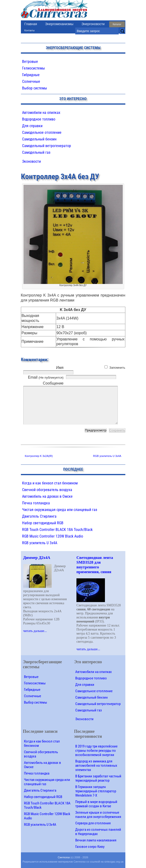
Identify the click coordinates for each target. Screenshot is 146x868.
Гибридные (31, 75)
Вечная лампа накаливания (96, 840)
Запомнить (117, 368)
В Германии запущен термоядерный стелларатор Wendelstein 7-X (96, 791)
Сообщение (53, 383)
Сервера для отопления (93, 823)
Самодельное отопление (42, 132)
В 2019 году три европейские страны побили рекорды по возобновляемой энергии (96, 751)
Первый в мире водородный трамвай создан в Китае (96, 804)
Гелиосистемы (33, 68)
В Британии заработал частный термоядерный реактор (98, 778)
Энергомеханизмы (59, 24)
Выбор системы (35, 88)
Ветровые (30, 62)
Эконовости (31, 161)
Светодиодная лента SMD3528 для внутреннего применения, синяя (95, 565)
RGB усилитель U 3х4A (107, 456)
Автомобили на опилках (41, 113)
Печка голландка (36, 503)
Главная (31, 24)
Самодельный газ (36, 152)
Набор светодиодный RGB (43, 523)
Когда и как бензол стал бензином (50, 483)
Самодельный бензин (39, 139)
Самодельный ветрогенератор (47, 146)
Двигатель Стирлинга (39, 516)
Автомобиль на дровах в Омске (47, 496)
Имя (60, 368)
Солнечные (31, 81)
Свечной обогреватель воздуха (47, 490)
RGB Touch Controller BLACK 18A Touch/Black (57, 530)
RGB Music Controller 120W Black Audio (53, 536)
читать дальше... (35, 631)
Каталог (117, 24)
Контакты (30, 30)
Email (46, 377)
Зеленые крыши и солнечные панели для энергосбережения (98, 815)
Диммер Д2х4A (37, 558)
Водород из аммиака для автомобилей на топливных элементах (96, 766)
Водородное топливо (39, 119)
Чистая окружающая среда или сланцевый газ (60, 510)
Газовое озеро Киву (90, 847)
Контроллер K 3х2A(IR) (39, 456)
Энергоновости (93, 24)
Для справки (32, 126)
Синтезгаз (64, 857)
